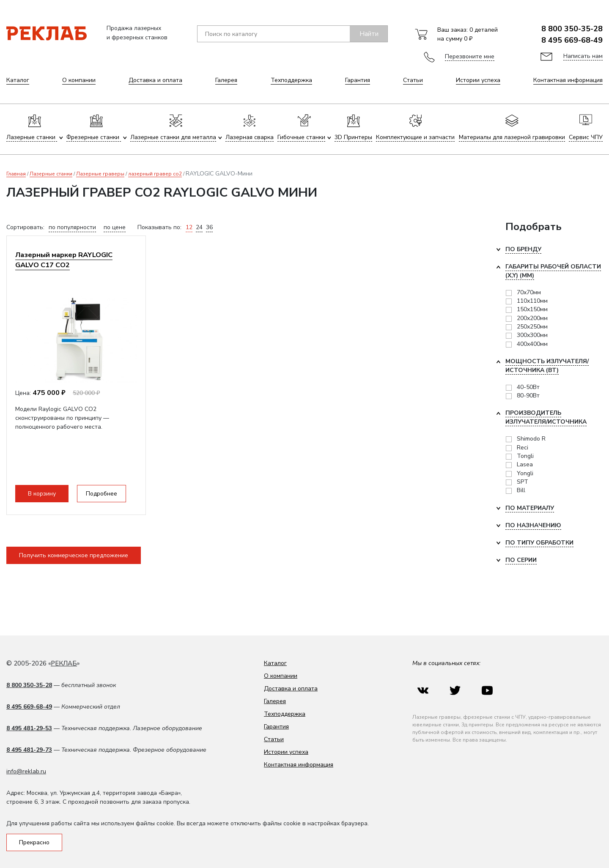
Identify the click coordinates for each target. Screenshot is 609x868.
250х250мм (532, 327)
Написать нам (583, 56)
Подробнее (101, 494)
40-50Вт (528, 387)
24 (199, 227)
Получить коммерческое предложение (74, 555)
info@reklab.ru (26, 771)
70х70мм (529, 292)
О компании (79, 80)
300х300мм (532, 335)
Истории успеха (478, 80)
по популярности (72, 227)
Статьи (413, 80)
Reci (523, 448)
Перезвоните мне (470, 56)
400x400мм (532, 344)
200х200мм (532, 318)
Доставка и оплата (155, 80)
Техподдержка (291, 80)
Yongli (525, 473)
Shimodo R (531, 439)
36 (209, 227)
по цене (115, 227)
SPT (523, 482)
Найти (369, 34)
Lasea (525, 464)
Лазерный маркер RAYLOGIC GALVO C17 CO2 (64, 260)
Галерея (226, 80)
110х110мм (532, 301)
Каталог (18, 80)
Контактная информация (568, 80)
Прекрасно (34, 842)
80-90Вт (528, 396)
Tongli (525, 456)
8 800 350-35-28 (572, 29)
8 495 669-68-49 (572, 40)
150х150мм (532, 309)
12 (189, 227)
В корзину (42, 494)
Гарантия (358, 80)
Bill (521, 490)
